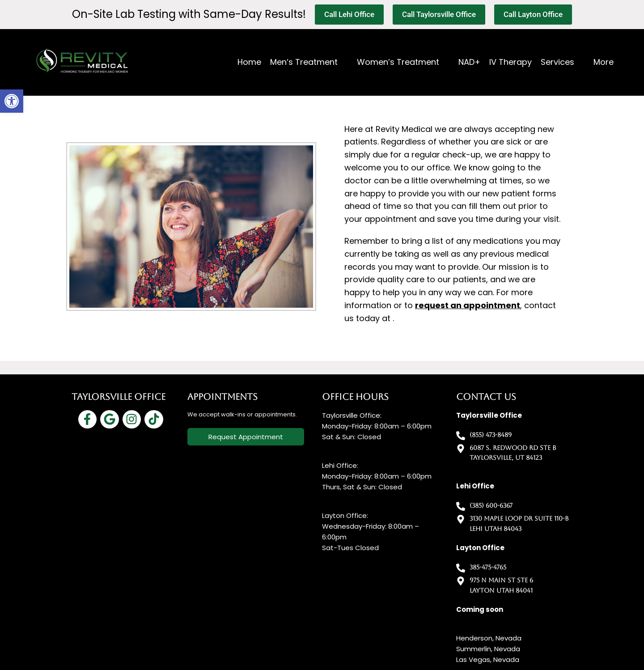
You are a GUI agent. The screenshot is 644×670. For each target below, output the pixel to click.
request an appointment (468, 305)
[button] (12, 101)
